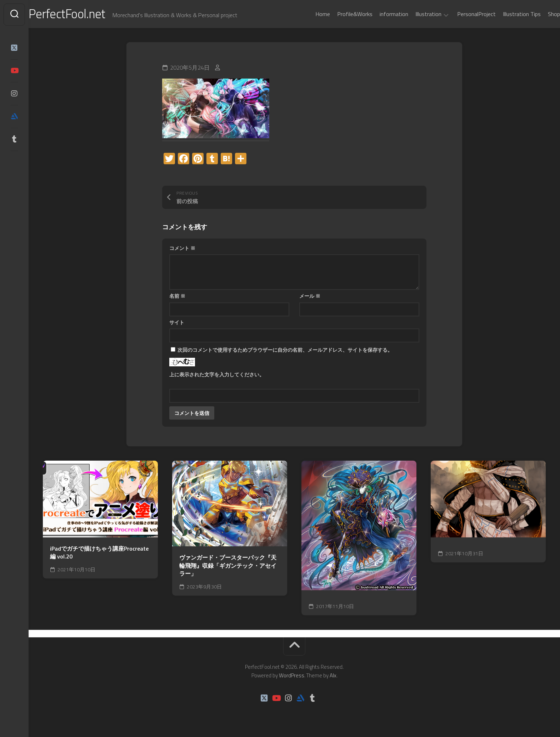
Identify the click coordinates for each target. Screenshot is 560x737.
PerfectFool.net (83, 14)
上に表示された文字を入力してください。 (217, 376)
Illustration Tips (507, 14)
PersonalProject (462, 14)
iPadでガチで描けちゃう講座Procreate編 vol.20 (99, 554)
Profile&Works (341, 14)
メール (310, 297)
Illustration (414, 14)
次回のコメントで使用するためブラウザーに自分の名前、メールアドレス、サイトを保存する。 (285, 351)
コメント (182, 249)
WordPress (292, 677)
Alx (333, 677)
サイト (177, 324)
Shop (540, 14)
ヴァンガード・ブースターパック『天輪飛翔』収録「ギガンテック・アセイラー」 (228, 567)
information (380, 14)
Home (308, 14)
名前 (177, 297)
